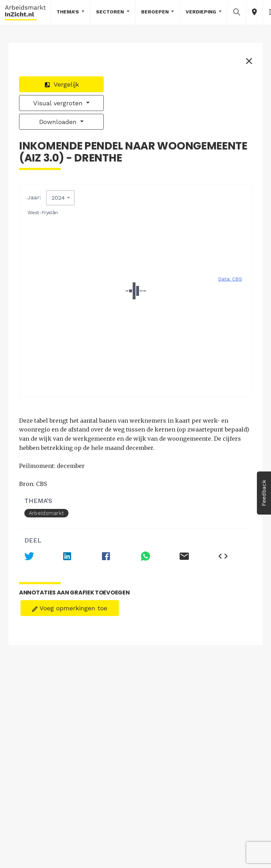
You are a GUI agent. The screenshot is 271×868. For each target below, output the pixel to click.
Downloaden (59, 122)
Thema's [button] (68, 12)
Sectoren (111, 12)
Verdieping (201, 12)
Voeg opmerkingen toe (70, 608)
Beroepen (156, 12)
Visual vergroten (59, 103)
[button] (237, 12)
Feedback (264, 493)
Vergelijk (62, 84)
